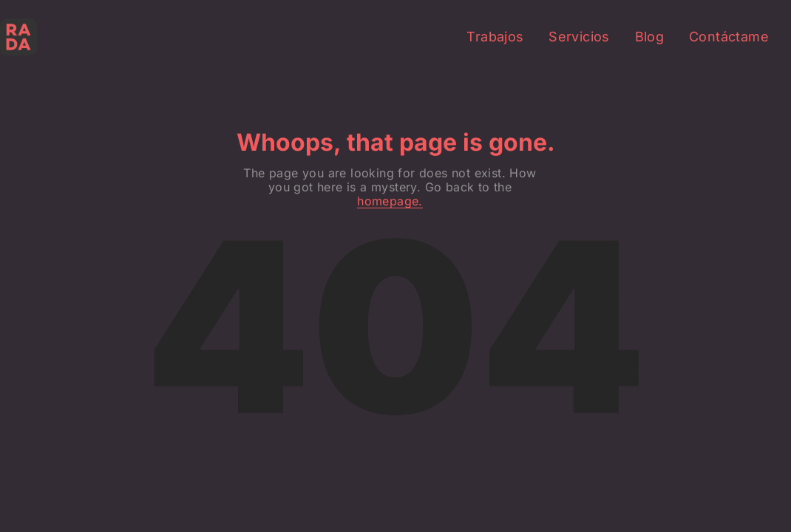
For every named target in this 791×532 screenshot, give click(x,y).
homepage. (390, 201)
